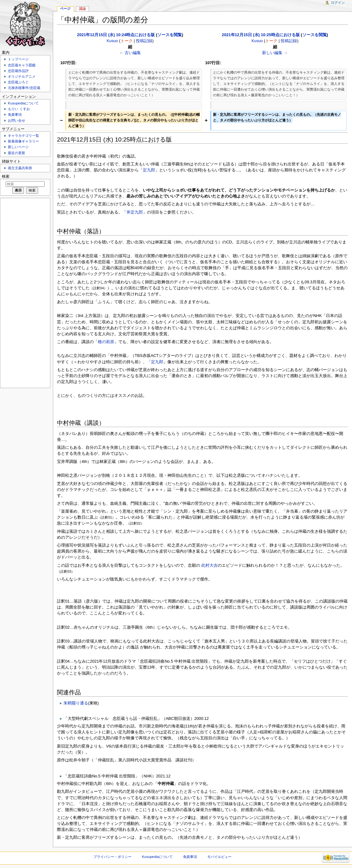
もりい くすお (19, 109)
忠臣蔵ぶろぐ (18, 82)
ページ (65, 8)
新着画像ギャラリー (23, 141)
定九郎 (149, 170)
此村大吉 (210, 565)
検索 (6, 176)
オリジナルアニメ (22, 76)
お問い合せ (17, 120)
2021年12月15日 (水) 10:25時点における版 (261, 35)
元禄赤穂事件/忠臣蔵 (24, 88)
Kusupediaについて (23, 103)
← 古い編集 (130, 53)
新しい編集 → (275, 53)
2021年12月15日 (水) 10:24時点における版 (116, 35)
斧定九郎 (135, 212)
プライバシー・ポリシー (112, 857)
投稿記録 (144, 41)
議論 (82, 8)
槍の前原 (106, 342)
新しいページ (18, 147)
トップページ (18, 59)
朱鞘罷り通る (76, 703)
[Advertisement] (25, 292)
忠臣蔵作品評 (18, 71)
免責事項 (15, 114)
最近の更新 (17, 153)
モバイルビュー (219, 857)
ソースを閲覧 (170, 35)
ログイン (338, 3)
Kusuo (112, 41)
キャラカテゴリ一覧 (23, 136)
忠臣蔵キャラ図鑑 (22, 65)
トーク (127, 41)
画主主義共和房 (20, 168)
